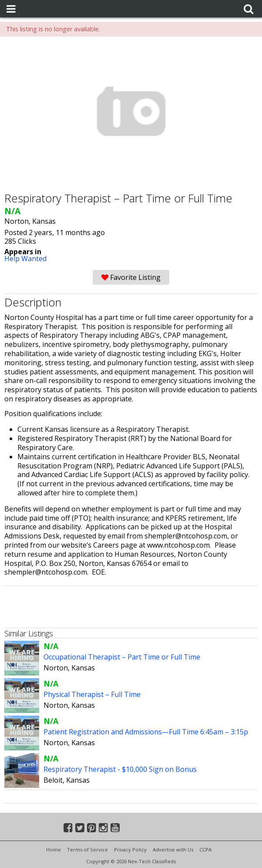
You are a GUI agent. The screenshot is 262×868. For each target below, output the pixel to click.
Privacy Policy (130, 849)
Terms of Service (87, 849)
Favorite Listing (131, 277)
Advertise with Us (173, 849)
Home (54, 849)
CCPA (205, 849)
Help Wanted (25, 259)
